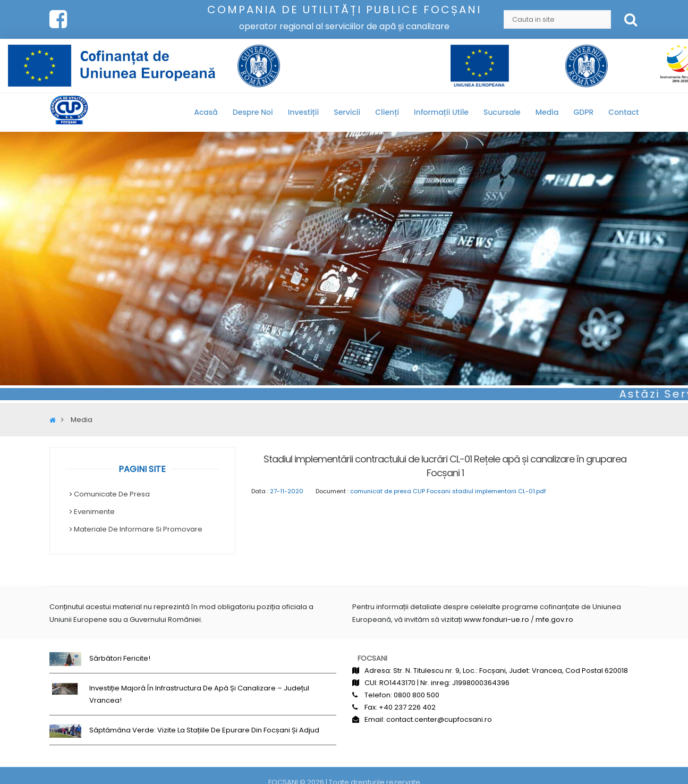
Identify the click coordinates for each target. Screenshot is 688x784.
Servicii (347, 112)
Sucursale (502, 112)
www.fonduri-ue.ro (496, 619)
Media (547, 112)
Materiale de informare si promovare (138, 529)
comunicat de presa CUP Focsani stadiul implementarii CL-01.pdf (448, 491)
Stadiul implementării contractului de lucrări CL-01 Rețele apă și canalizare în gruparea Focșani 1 (445, 466)
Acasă (206, 112)
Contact (623, 112)
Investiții (303, 112)
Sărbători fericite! (120, 658)
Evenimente (94, 512)
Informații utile (441, 112)
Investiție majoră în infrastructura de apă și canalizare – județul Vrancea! (199, 694)
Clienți (387, 112)
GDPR (583, 112)
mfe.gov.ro (554, 619)
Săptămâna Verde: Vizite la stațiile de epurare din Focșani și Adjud (204, 730)
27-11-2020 (287, 491)
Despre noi (253, 112)
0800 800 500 (417, 695)
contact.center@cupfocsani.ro (439, 719)
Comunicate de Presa (112, 494)
